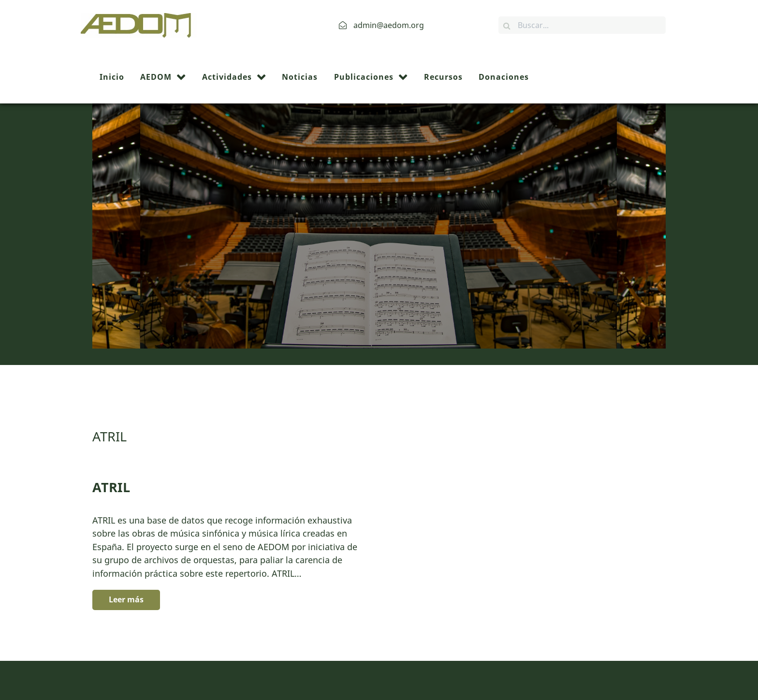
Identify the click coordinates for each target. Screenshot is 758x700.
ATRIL (111, 435)
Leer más (126, 547)
